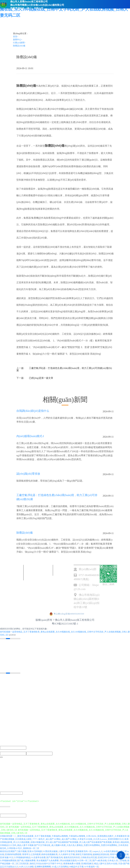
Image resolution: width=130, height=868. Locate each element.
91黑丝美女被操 (50, 851)
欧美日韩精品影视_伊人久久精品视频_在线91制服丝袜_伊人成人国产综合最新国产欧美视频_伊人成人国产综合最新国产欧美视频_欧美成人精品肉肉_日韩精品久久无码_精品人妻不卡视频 (65, 842)
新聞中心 (18, 40)
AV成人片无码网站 (60, 866)
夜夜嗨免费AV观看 (72, 863)
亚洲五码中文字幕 (106, 857)
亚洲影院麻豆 (87, 863)
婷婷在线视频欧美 (49, 854)
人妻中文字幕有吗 (66, 851)
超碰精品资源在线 (101, 854)
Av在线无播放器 (111, 851)
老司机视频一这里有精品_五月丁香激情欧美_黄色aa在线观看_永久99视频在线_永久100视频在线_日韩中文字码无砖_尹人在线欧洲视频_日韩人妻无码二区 (64, 9)
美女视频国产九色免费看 (48, 860)
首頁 (16, 37)
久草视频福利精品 (22, 857)
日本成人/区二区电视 (117, 860)
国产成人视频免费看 (26, 860)
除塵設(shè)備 (19, 46)
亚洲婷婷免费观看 (13, 854)
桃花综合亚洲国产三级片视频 (13, 851)
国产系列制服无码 (55, 857)
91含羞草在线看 (38, 857)
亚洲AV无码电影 (35, 851)
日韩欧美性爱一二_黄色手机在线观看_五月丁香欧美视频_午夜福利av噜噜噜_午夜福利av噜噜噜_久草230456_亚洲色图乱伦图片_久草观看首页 (63, 836)
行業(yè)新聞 (19, 43)
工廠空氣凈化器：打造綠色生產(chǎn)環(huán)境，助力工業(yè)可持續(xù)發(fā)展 (64, 369)
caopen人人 (97, 851)
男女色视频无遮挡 (68, 860)
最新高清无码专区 (72, 857)
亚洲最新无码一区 (83, 851)
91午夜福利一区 (92, 866)
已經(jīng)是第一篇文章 (41, 378)
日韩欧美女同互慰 (89, 857)
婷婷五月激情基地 (84, 854)
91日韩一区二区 (84, 860)
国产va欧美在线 (99, 860)
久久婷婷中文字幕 (67, 854)
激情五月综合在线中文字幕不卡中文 (46, 863)
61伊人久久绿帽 (26, 866)
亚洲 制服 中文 (7, 857)
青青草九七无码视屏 (31, 854)
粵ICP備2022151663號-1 (65, 624)
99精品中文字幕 (76, 866)
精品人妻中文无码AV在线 (106, 863)
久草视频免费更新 (8, 860)
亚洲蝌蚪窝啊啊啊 (42, 866)
